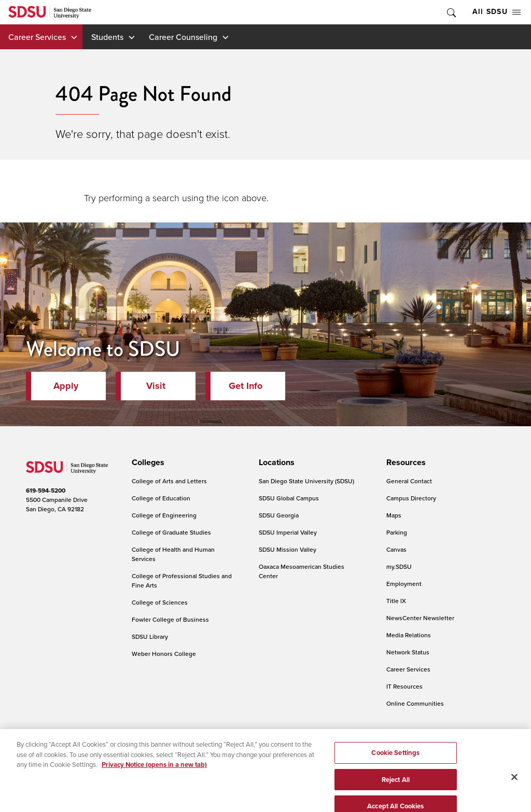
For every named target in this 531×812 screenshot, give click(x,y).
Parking (397, 532)
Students (107, 37)
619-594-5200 (46, 491)
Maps (394, 515)
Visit (156, 386)
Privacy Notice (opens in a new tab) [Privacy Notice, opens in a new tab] (154, 774)
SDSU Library (150, 636)
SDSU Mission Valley (288, 549)
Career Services (37, 37)
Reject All (396, 789)
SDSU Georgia (279, 515)
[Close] (514, 787)
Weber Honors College (164, 654)
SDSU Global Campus (289, 498)
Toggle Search (451, 12)
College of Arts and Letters (169, 481)
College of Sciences (160, 602)
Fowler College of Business (170, 619)
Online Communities (415, 703)
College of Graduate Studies (171, 532)
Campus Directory (411, 498)
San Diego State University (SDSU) (306, 481)
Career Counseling (183, 37)
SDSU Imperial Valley (288, 532)
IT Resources (404, 686)
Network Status (408, 652)
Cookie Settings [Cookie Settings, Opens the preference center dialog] (395, 762)
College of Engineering (164, 515)
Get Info (246, 386)
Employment (404, 584)
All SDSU (497, 12)
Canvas (396, 549)
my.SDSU (399, 566)
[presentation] (146, 463)
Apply (66, 386)
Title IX (396, 601)
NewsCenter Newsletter (420, 618)
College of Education (161, 498)
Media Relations (409, 635)
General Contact (409, 481)
